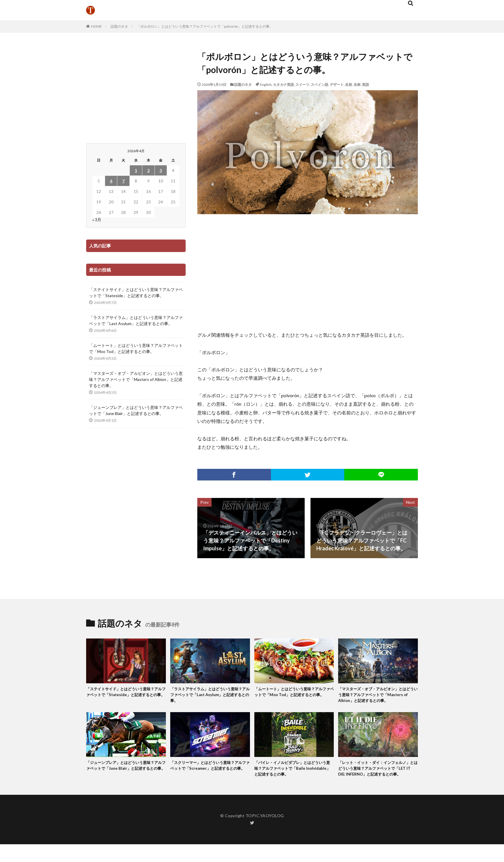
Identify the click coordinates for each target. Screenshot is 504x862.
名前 (349, 85)
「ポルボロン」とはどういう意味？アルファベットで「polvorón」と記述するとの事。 (205, 26)
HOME (96, 26)
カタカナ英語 (283, 85)
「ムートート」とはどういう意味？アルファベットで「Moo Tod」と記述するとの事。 (136, 348)
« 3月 (97, 220)
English (266, 85)
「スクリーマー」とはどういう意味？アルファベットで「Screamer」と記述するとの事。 (210, 779)
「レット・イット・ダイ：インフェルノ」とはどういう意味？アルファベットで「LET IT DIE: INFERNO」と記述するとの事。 (377, 782)
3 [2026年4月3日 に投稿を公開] (161, 170)
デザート (337, 85)
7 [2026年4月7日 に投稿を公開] (123, 181)
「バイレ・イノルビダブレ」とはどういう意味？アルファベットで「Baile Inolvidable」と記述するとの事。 (294, 779)
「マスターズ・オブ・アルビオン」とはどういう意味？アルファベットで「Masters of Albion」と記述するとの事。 (136, 379)
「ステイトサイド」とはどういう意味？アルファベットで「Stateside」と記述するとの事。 (136, 292)
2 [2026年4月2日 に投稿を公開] (148, 170)
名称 (357, 85)
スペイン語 (320, 85)
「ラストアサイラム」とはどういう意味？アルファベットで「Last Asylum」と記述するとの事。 (136, 320)
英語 (365, 85)
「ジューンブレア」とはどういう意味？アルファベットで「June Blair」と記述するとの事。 (136, 410)
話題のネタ (119, 26)
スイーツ (302, 85)
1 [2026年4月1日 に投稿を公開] (136, 170)
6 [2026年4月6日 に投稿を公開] (111, 181)
